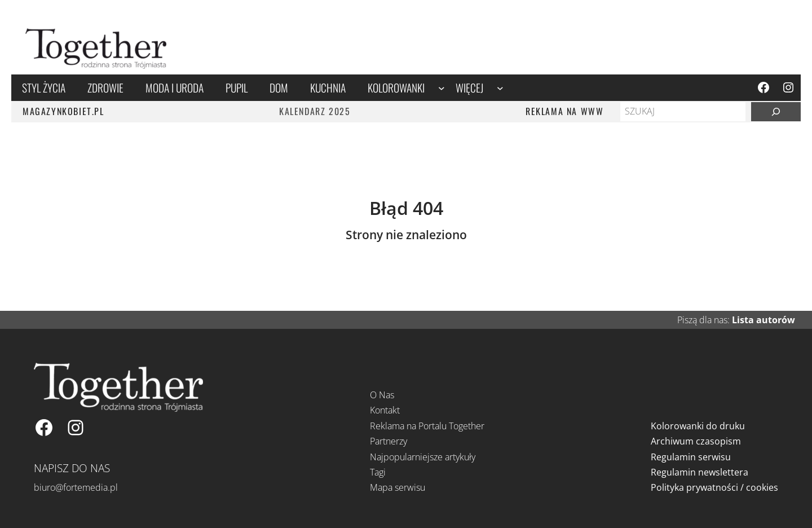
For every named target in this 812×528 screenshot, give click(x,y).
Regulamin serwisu (691, 457)
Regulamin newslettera (700, 472)
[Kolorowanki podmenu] (442, 87)
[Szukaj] (776, 112)
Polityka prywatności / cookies (714, 487)
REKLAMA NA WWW (564, 111)
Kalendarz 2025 (315, 111)
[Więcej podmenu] (500, 87)
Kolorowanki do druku (698, 426)
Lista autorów (764, 320)
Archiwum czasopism (696, 441)
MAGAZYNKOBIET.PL (63, 111)
